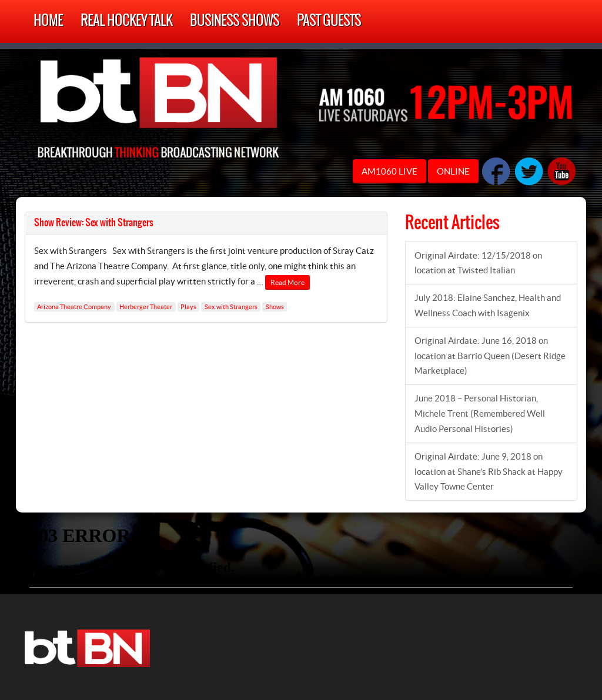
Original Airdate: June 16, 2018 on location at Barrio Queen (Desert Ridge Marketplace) (490, 356)
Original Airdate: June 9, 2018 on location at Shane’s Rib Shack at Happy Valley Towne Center (489, 472)
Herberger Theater (146, 307)
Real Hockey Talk (126, 21)
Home (48, 21)
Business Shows (235, 21)
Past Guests (329, 21)
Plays (188, 307)
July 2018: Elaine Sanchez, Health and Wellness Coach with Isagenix (488, 305)
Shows (275, 307)
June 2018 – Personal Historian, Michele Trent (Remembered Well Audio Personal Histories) (480, 413)
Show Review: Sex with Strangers (94, 223)
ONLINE (453, 171)
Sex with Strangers (231, 307)
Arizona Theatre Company (74, 307)
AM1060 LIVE (389, 171)
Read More (287, 282)
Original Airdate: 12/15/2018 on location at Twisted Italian (478, 263)
